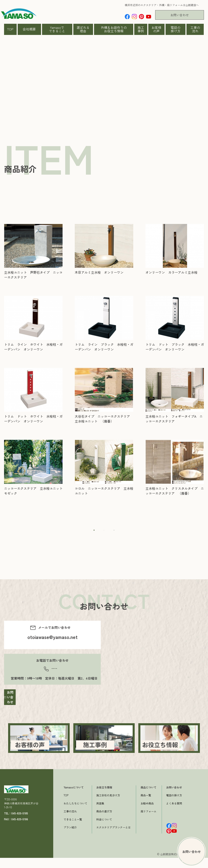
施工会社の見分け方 (108, 806)
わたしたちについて (75, 813)
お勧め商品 (147, 813)
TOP (10, 29)
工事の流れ (195, 29)
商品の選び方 (104, 822)
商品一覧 (146, 806)
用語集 (100, 813)
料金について (104, 830)
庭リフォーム (148, 822)
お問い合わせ (180, 15)
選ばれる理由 (83, 29)
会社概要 (29, 29)
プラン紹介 (70, 838)
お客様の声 (156, 29)
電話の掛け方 (175, 29)
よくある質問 (174, 813)
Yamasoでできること (57, 29)
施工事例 (141, 29)
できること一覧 (73, 830)
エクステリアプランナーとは (113, 838)
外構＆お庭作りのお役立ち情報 (114, 29)
